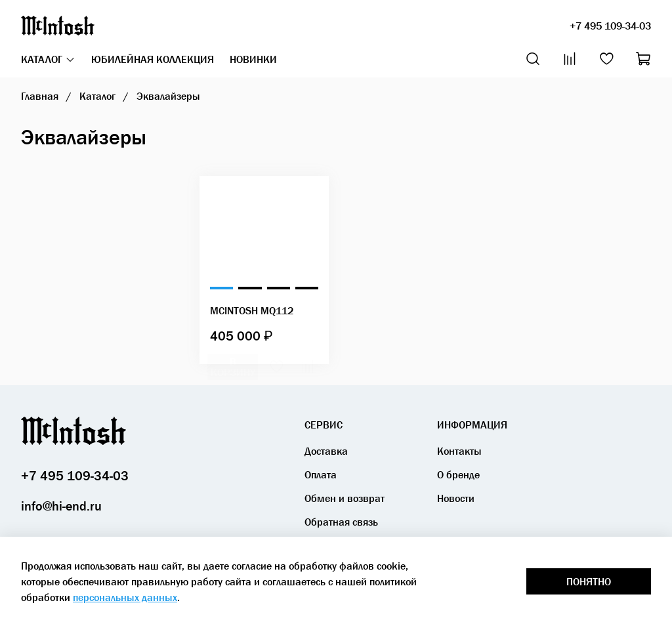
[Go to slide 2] (250, 288)
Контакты (459, 451)
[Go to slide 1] (221, 288)
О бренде (458, 474)
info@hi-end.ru (61, 506)
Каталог (48, 59)
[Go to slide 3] (279, 288)
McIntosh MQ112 (252, 310)
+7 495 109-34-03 (610, 26)
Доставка (326, 451)
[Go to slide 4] (307, 288)
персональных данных (125, 597)
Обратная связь (341, 522)
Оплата (321, 474)
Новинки (253, 59)
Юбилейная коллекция (153, 59)
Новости (456, 498)
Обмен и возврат (345, 498)
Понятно (589, 581)
